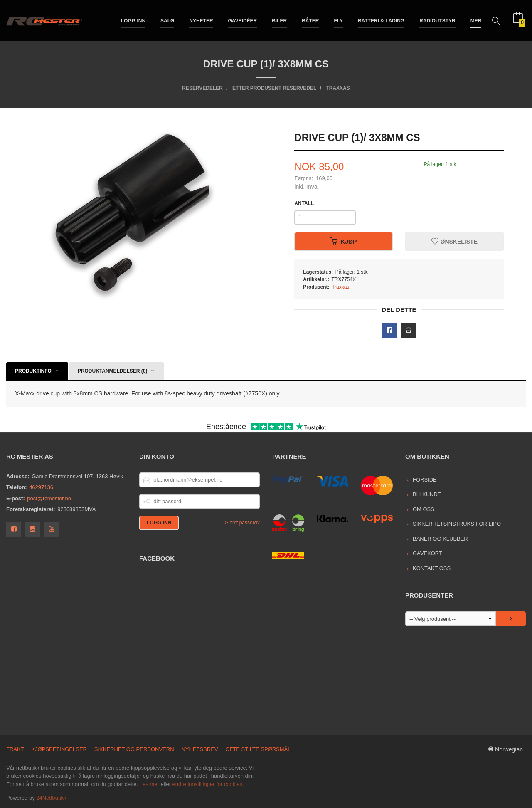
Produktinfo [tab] (33, 371)
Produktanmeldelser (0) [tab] (113, 371)
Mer (476, 20)
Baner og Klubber (440, 539)
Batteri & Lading (381, 20)
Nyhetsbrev (199, 749)
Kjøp (344, 242)
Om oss (424, 509)
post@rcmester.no (49, 498)
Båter (310, 20)
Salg (167, 20)
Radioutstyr (437, 20)
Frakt (15, 749)
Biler (279, 20)
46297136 (41, 487)
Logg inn (133, 20)
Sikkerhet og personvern (134, 749)
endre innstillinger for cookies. (208, 784)
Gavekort (427, 553)
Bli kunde (427, 494)
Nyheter (201, 20)
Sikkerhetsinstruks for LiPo (457, 524)
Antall (304, 203)
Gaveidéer (243, 20)
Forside (425, 480)
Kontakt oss (432, 568)
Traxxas (340, 287)
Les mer (149, 784)
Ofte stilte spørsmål (258, 749)
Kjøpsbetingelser (59, 749)
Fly (338, 20)
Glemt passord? (242, 523)
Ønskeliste (454, 242)
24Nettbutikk (51, 798)
